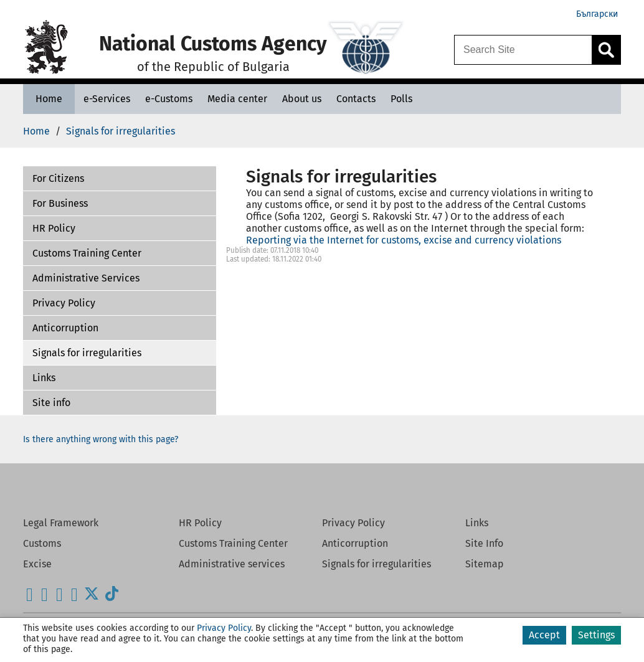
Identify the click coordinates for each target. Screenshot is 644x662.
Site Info (484, 543)
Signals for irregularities (87, 353)
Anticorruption (65, 328)
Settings (596, 635)
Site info (51, 403)
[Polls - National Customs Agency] (401, 99)
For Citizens (58, 178)
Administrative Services (86, 278)
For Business (60, 203)
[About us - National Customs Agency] (302, 99)
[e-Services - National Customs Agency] (107, 99)
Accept (544, 635)
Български (597, 14)
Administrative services (232, 564)
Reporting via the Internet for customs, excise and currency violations (404, 240)
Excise (37, 564)
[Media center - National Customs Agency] (237, 99)
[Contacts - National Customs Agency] (356, 99)
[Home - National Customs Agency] (49, 99)
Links (44, 378)
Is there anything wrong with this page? (101, 439)
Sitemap (485, 564)
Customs (42, 543)
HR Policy (54, 228)
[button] (120, 179)
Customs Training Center (87, 253)
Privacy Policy (64, 303)
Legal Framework (61, 523)
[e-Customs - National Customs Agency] (169, 99)
